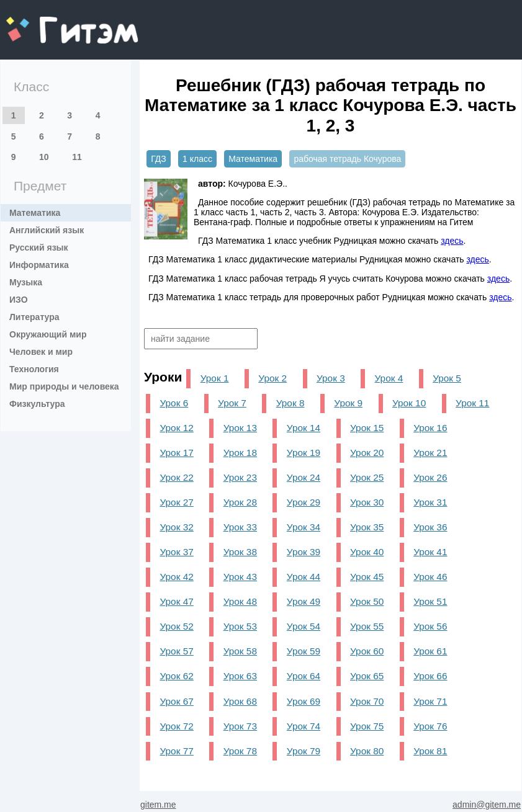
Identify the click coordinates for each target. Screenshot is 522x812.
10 (44, 157)
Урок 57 (176, 651)
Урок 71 (430, 701)
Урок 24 (304, 477)
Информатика (39, 265)
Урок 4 (389, 378)
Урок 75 (367, 726)
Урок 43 (240, 577)
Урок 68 (240, 701)
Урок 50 (367, 601)
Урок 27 (176, 502)
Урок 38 (240, 552)
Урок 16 (430, 428)
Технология (34, 369)
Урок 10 (409, 403)
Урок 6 (174, 403)
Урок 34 (304, 527)
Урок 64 (304, 676)
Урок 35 (367, 527)
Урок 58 (240, 651)
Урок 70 (367, 701)
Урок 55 (367, 626)
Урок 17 (176, 453)
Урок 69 (304, 701)
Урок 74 (304, 726)
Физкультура (37, 404)
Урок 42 (176, 577)
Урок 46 (430, 577)
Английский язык (47, 230)
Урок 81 (430, 751)
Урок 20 (367, 453)
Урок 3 (331, 378)
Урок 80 (367, 751)
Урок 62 (176, 676)
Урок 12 (176, 428)
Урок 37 (176, 552)
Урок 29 (304, 502)
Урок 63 (240, 676)
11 (77, 157)
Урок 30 (367, 502)
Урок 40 (367, 552)
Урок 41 (430, 552)
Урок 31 (430, 502)
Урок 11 (472, 403)
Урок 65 (367, 676)
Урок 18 (240, 453)
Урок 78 (240, 751)
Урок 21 (430, 453)
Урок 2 (272, 378)
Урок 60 (367, 651)
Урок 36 (430, 527)
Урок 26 (430, 477)
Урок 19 (304, 453)
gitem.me (39, 22)
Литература (34, 317)
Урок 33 (240, 527)
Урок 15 (367, 428)
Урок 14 (304, 428)
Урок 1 (215, 378)
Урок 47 (176, 601)
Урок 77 (176, 751)
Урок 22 (176, 477)
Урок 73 (240, 726)
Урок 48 (240, 601)
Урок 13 (240, 428)
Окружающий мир (48, 334)
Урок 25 (367, 477)
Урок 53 (240, 626)
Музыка (26, 282)
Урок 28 (240, 502)
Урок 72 (176, 726)
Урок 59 (304, 651)
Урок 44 (304, 577)
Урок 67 (176, 701)
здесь (452, 241)
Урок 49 (304, 601)
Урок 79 (304, 751)
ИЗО (19, 300)
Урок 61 (430, 651)
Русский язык (39, 248)
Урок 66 (430, 676)
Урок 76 (430, 726)
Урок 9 (348, 403)
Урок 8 (290, 403)
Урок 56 (430, 626)
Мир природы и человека (64, 386)
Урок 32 (176, 527)
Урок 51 (430, 601)
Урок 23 (240, 477)
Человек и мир (41, 352)
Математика (35, 213)
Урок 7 (232, 403)
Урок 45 (367, 577)
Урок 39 (304, 552)
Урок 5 (447, 378)
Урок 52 (176, 626)
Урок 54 (304, 626)
